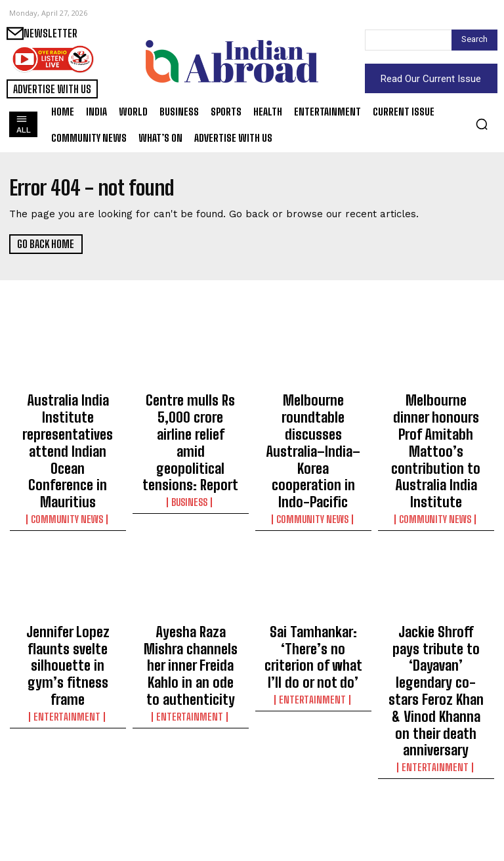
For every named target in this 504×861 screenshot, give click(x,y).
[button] (482, 124)
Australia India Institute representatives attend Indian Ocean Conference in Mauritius (68, 428)
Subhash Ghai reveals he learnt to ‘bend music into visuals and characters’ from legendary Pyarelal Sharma (68, 793)
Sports (313, 825)
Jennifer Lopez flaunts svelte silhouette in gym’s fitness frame (68, 593)
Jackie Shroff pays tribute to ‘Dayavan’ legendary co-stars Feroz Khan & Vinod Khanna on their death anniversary (436, 611)
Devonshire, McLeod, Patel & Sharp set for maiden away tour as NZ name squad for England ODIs (313, 787)
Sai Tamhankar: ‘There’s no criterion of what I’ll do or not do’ (313, 593)
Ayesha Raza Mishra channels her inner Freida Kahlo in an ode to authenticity (191, 599)
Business (190, 448)
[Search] (474, 40)
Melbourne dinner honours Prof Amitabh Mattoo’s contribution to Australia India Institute (436, 422)
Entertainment (68, 619)
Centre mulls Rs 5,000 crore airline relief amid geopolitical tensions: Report (190, 416)
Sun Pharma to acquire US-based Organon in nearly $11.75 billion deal (436, 782)
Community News (68, 471)
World (191, 813)
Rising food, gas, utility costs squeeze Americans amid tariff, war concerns (191, 782)
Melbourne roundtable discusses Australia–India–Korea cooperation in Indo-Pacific (313, 422)
